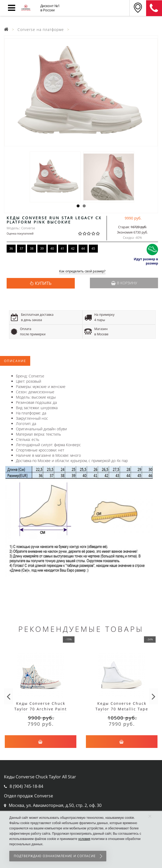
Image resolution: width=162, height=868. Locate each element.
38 (32, 248)
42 (73, 248)
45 (93, 248)
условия (84, 839)
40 (52, 248)
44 (83, 248)
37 (21, 248)
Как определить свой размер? (82, 271)
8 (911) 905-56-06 (154, 8)
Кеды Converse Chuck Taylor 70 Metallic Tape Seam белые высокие (122, 709)
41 (63, 248)
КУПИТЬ (43, 283)
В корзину (124, 283)
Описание (15, 361)
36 (11, 248)
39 (42, 248)
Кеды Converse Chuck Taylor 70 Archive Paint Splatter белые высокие (41, 709)
